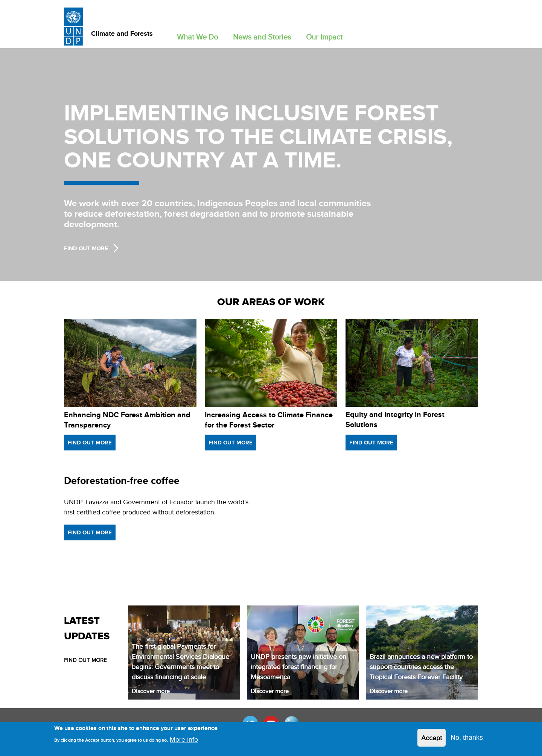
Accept (432, 738)
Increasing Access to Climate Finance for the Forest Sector (269, 420)
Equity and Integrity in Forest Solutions (395, 419)
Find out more (90, 443)
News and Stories (262, 37)
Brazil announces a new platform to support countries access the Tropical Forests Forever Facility (421, 667)
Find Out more (86, 248)
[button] (197, 35)
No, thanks (467, 738)
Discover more (151, 691)
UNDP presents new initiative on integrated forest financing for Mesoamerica (298, 667)
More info (184, 739)
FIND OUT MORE (85, 660)
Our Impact (324, 37)
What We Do (197, 37)
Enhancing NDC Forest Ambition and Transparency (127, 420)
